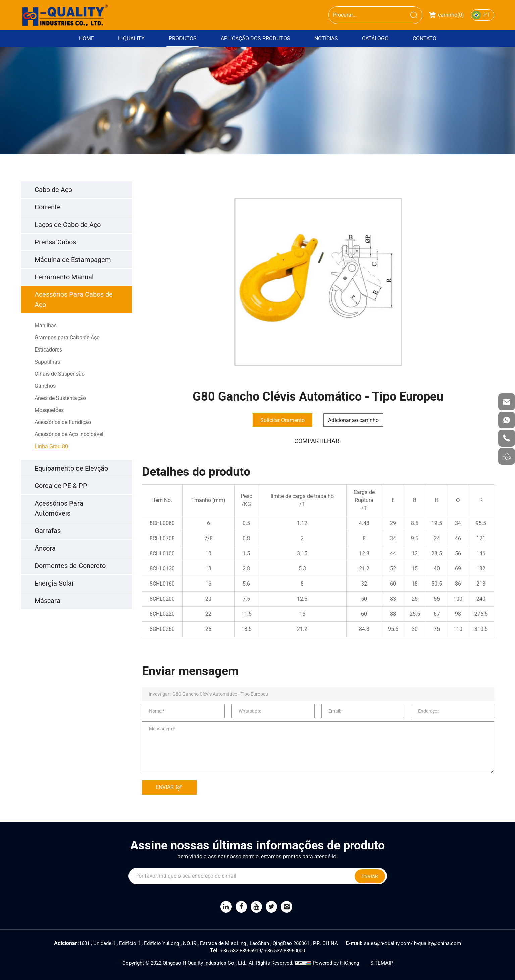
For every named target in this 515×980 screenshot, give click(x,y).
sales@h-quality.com (387, 943)
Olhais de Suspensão (60, 374)
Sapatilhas (47, 362)
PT (487, 15)
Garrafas (48, 531)
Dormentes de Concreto (70, 566)
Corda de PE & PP (61, 486)
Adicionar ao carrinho (353, 420)
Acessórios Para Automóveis (59, 508)
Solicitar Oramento (282, 420)
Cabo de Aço (53, 190)
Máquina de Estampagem (73, 260)
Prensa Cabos (55, 242)
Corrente (48, 207)
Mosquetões (49, 410)
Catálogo (375, 38)
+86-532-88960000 (285, 951)
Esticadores (48, 350)
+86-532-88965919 (241, 951)
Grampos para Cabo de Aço (67, 338)
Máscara (47, 601)
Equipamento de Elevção (71, 468)
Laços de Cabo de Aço (68, 225)
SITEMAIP (382, 963)
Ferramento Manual (64, 277)
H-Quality (131, 38)
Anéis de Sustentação (60, 398)
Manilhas (46, 325)
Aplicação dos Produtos (255, 38)
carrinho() (447, 15)
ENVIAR (171, 788)
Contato (425, 38)
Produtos (183, 38)
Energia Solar (54, 583)
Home (86, 38)
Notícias (326, 38)
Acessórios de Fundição (63, 422)
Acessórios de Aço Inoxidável (69, 434)
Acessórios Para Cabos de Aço (74, 299)
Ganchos (45, 386)
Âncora (45, 548)
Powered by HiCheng (336, 963)
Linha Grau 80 (51, 446)
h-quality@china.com (437, 943)
